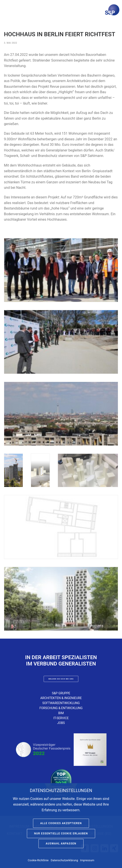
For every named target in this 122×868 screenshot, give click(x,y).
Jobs (61, 723)
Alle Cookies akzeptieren (61, 823)
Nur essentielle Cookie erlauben (61, 834)
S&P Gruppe (61, 693)
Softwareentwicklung (61, 703)
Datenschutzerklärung (64, 860)
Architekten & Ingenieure (61, 698)
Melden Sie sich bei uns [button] (61, 679)
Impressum (87, 860)
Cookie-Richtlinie (38, 860)
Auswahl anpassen (61, 844)
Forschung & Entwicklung (61, 708)
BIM (61, 713)
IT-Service (61, 718)
